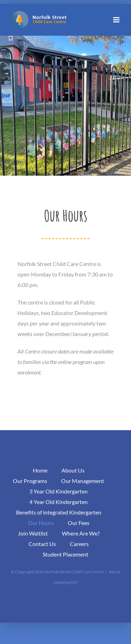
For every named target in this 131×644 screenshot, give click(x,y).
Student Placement (65, 554)
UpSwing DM (65, 582)
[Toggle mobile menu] (117, 20)
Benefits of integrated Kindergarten (59, 512)
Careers (79, 544)
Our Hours (41, 523)
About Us (73, 470)
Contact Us (42, 544)
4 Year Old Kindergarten (59, 502)
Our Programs (30, 481)
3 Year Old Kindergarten (59, 491)
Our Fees (79, 523)
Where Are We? (81, 533)
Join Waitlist (33, 533)
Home (40, 470)
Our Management (83, 481)
